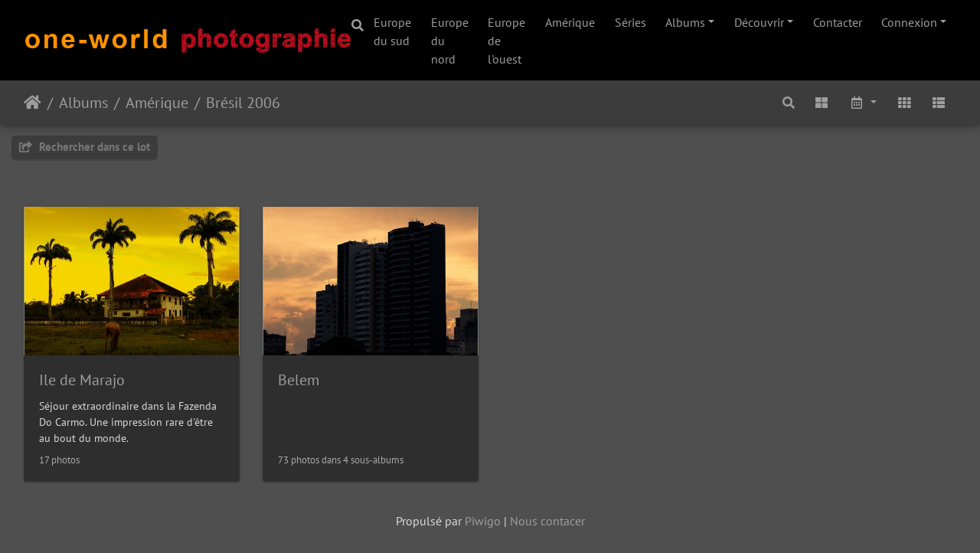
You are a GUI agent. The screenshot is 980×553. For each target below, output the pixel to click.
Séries (630, 22)
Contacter (838, 22)
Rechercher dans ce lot (85, 147)
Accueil (33, 103)
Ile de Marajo (82, 380)
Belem (299, 380)
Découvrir (759, 22)
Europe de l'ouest (506, 41)
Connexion (909, 22)
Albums (685, 22)
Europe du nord (450, 41)
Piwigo (483, 521)
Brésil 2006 (243, 103)
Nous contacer (547, 521)
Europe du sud (392, 31)
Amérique (570, 22)
